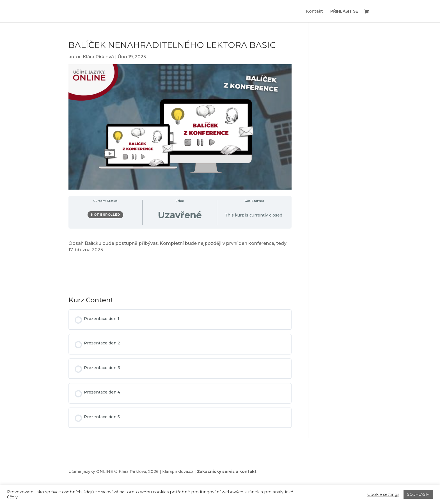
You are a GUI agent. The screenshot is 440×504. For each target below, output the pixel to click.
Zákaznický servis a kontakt (227, 471)
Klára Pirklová (98, 57)
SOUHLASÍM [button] (418, 494)
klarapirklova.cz (178, 471)
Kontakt (315, 11)
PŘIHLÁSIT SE (344, 11)
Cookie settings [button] (383, 494)
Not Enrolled (105, 215)
